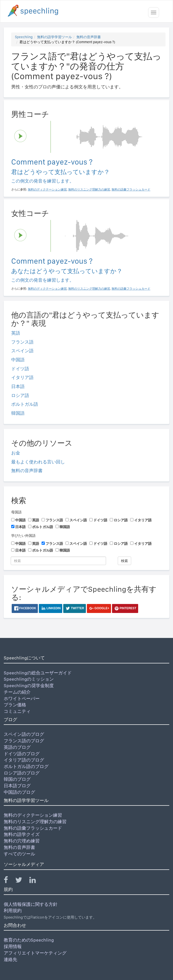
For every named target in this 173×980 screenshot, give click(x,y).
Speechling (24, 37)
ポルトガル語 (25, 404)
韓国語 (18, 413)
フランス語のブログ (24, 741)
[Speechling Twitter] (22, 881)
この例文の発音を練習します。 (43, 181)
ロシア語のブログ (22, 773)
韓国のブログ (17, 779)
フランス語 (22, 342)
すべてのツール (19, 854)
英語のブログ (17, 747)
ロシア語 (20, 395)
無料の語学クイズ (22, 834)
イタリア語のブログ (24, 760)
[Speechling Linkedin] (36, 881)
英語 (16, 333)
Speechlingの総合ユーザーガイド (38, 673)
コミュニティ (17, 711)
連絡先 (10, 959)
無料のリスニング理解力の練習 (35, 822)
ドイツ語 (20, 369)
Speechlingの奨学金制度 (29, 686)
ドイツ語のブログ (22, 754)
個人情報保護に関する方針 (31, 904)
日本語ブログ (17, 786)
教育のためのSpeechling (29, 940)
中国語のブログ (19, 792)
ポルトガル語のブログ (26, 766)
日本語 (18, 386)
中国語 (18, 360)
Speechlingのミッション (29, 679)
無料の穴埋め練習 (22, 841)
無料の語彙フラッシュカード (33, 828)
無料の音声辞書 (89, 37)
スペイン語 (22, 351)
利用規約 (13, 910)
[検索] (58, 561)
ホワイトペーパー (22, 698)
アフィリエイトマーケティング (35, 953)
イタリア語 (22, 377)
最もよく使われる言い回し (38, 462)
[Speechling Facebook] (9, 881)
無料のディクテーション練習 (33, 815)
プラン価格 (15, 705)
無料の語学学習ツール (55, 37)
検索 (124, 561)
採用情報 (13, 946)
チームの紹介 (17, 692)
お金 (16, 453)
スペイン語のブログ (24, 734)
